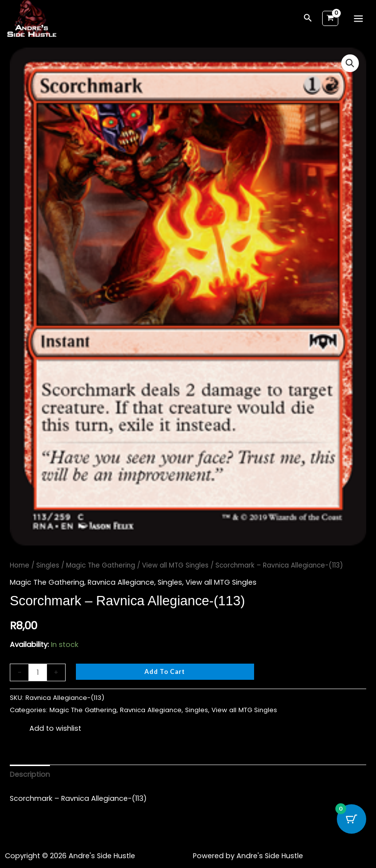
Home (20, 565)
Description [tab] (30, 774)
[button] (308, 19)
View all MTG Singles (175, 565)
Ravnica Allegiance (121, 582)
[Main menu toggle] (358, 18)
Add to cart (165, 671)
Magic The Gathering (101, 565)
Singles (48, 565)
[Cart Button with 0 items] (352, 819)
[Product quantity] (38, 672)
